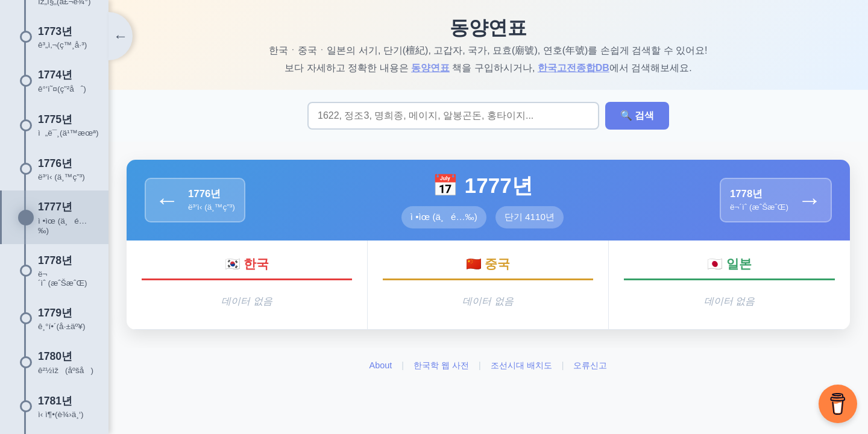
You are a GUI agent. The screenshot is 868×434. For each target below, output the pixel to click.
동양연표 (430, 68)
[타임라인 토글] (121, 36)
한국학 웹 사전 (441, 365)
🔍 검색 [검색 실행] (637, 115)
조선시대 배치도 (521, 365)
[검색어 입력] (453, 116)
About (381, 365)
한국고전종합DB (574, 68)
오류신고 (590, 365)
